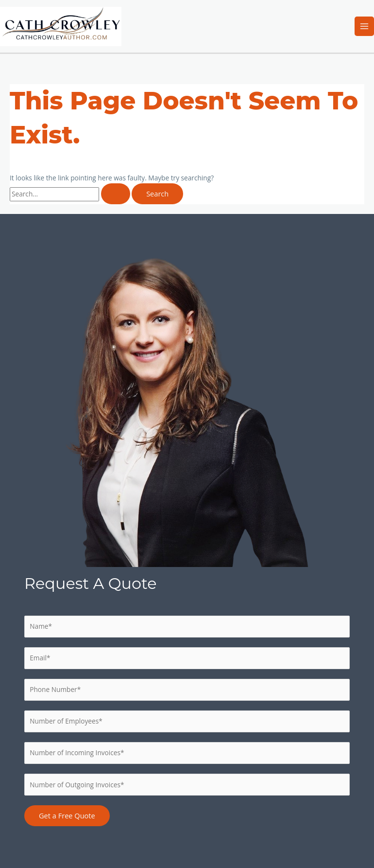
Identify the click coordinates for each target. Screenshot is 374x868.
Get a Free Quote (67, 815)
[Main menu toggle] (365, 27)
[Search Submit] (116, 194)
